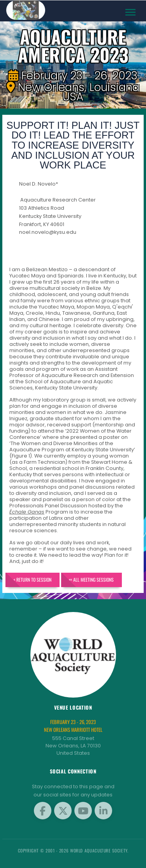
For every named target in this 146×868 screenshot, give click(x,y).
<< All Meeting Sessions (91, 580)
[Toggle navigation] (130, 12)
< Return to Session (33, 580)
